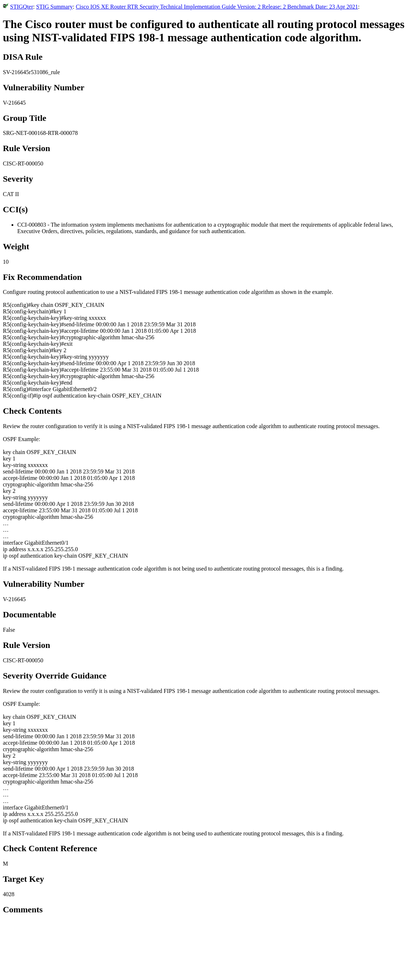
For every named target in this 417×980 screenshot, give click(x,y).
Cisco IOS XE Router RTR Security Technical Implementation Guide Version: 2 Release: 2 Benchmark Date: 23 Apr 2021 (217, 7)
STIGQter (22, 7)
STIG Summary (54, 7)
